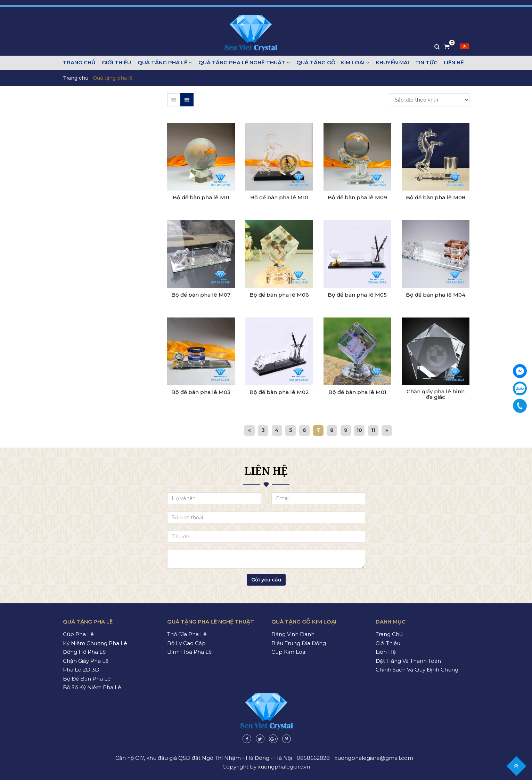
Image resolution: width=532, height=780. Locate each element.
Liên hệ (449, 63)
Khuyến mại (389, 63)
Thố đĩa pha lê (187, 634)
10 (360, 430)
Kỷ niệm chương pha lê (95, 643)
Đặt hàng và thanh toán (408, 661)
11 (374, 430)
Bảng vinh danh (293, 634)
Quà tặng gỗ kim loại (304, 621)
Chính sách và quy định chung (417, 670)
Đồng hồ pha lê (84, 652)
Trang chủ (79, 63)
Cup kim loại (289, 652)
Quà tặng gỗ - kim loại (330, 63)
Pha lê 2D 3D (81, 670)
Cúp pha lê (78, 634)
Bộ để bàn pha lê (87, 678)
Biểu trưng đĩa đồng (299, 643)
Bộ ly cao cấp (186, 643)
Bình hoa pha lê (190, 652)
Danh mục (391, 621)
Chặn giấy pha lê (86, 661)
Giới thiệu (116, 63)
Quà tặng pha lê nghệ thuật (242, 63)
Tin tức (423, 63)
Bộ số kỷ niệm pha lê (92, 687)
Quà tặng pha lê (163, 63)
